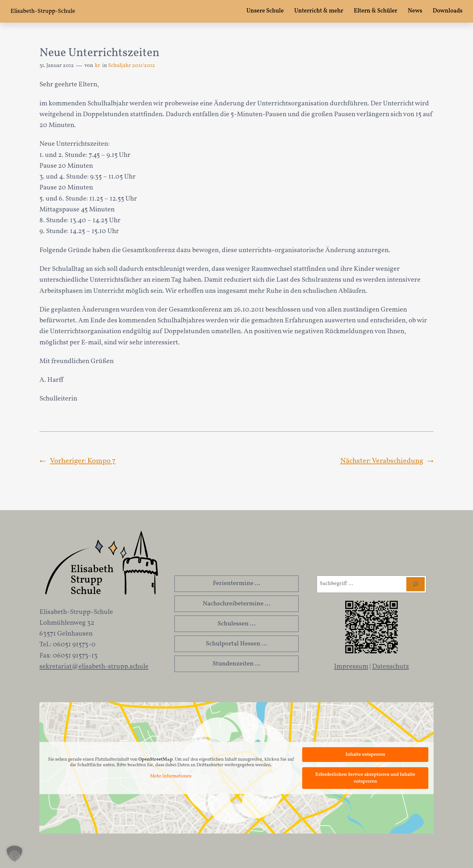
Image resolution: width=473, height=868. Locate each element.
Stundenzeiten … (236, 664)
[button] (14, 854)
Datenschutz (391, 667)
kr (98, 66)
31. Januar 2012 (57, 66)
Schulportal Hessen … (237, 644)
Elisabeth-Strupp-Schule (43, 11)
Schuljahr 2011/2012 (132, 66)
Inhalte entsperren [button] (365, 755)
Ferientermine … (236, 583)
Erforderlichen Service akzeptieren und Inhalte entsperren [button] (365, 778)
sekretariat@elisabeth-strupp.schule (94, 667)
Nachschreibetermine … (236, 604)
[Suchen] (416, 584)
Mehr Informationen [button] (171, 776)
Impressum (351, 667)
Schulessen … (236, 624)
